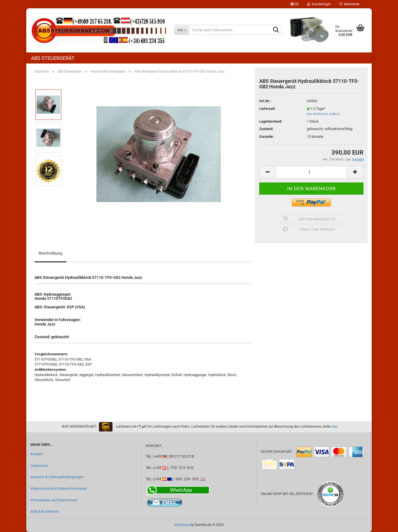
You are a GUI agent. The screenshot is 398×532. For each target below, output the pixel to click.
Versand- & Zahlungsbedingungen (57, 477)
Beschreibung (50, 253)
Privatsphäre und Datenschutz (54, 500)
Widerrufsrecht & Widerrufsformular (58, 489)
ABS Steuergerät (53, 58)
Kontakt (36, 454)
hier (334, 426)
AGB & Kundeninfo (45, 511)
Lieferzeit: (267, 109)
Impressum (39, 466)
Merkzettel (349, 4)
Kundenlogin (319, 4)
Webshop (182, 525)
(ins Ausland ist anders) (323, 114)
